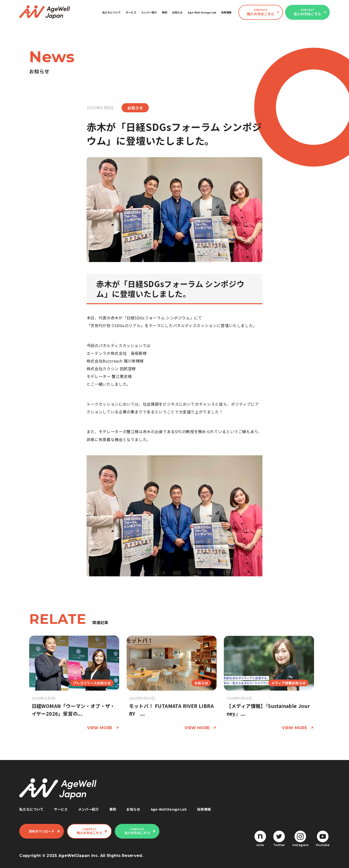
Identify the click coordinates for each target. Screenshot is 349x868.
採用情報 (226, 12)
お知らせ (177, 12)
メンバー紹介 (149, 12)
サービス (131, 12)
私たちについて (112, 12)
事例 (164, 12)
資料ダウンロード (42, 831)
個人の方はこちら (260, 12)
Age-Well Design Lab (202, 12)
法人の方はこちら (307, 12)
